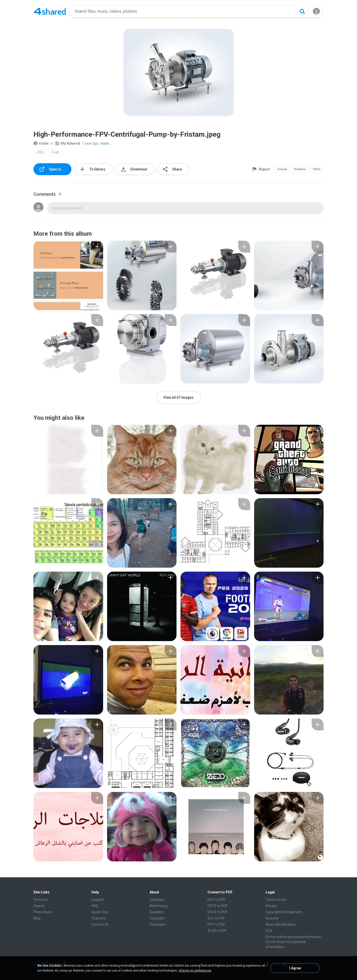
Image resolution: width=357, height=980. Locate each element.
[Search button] (302, 11)
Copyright (157, 918)
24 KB (55, 152)
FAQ (95, 906)
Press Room (43, 912)
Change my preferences (195, 971)
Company (157, 900)
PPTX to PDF (217, 906)
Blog (37, 918)
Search (39, 906)
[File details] (68, 275)
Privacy (271, 906)
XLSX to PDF (217, 931)
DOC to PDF (216, 900)
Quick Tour (100, 912)
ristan (41, 143)
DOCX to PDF (218, 912)
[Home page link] (50, 11)
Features (98, 918)
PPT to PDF (216, 924)
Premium (41, 900)
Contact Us (100, 924)
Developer (157, 924)
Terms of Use (276, 900)
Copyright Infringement (284, 912)
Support (98, 900)
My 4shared (68, 143)
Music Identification (281, 924)
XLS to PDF (216, 918)
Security (272, 918)
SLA (269, 931)
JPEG (40, 152)
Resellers (157, 912)
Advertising (158, 906)
